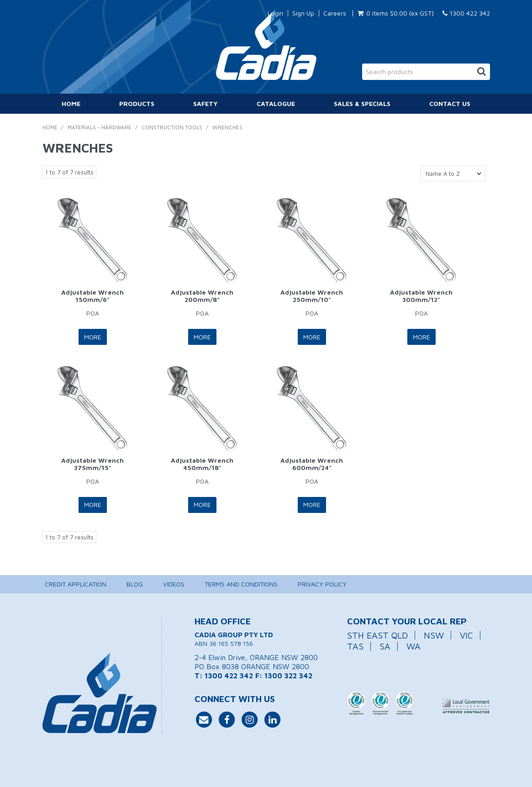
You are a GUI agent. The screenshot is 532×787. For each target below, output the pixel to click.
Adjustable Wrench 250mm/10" (312, 296)
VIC (466, 634)
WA (413, 646)
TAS (355, 646)
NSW (434, 634)
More (93, 336)
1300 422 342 (466, 13)
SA (385, 646)
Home (71, 103)
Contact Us (450, 103)
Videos (174, 584)
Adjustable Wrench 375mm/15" (92, 463)
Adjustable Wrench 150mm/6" (92, 296)
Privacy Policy (322, 584)
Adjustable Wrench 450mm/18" (202, 463)
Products (137, 103)
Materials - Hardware (100, 127)
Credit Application (76, 584)
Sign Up (303, 13)
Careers (335, 13)
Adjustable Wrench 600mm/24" (312, 463)
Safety (205, 103)
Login (275, 13)
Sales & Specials (362, 103)
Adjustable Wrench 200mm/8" (202, 296)
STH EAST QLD (377, 634)
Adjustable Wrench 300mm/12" (421, 296)
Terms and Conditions (241, 584)
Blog (135, 584)
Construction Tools (172, 127)
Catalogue (276, 103)
